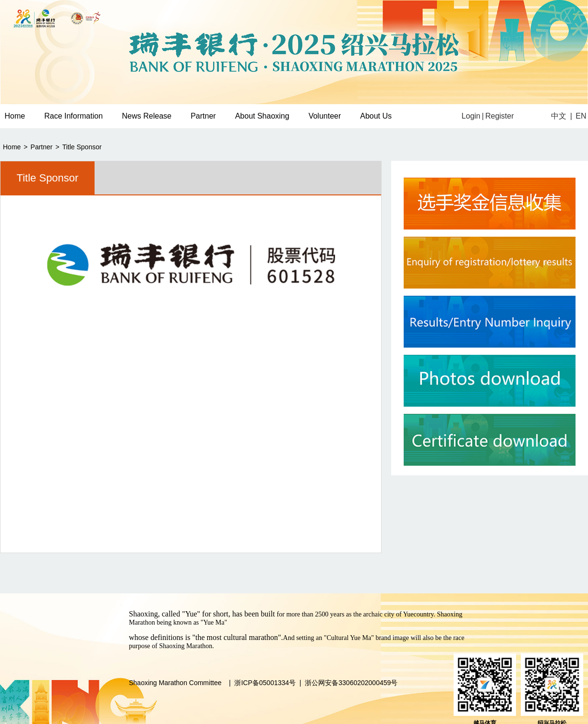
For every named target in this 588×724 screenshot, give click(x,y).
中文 (559, 116)
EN (581, 116)
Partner (203, 116)
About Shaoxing (262, 116)
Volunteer (325, 116)
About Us (376, 116)
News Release (147, 116)
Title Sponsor (82, 147)
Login (471, 116)
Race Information (73, 116)
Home (12, 147)
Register (500, 116)
